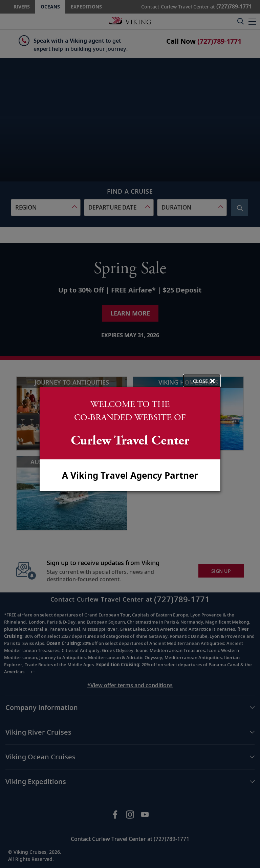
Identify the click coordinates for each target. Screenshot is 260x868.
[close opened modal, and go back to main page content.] (202, 381)
